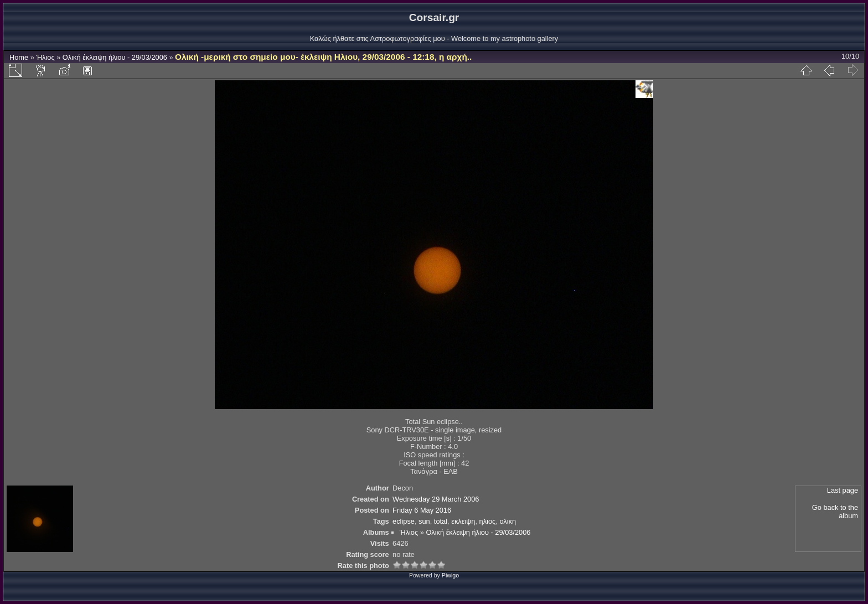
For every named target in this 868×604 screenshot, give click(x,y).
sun (424, 521)
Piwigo (450, 575)
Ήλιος (45, 57)
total (441, 521)
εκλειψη (463, 521)
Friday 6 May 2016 (422, 510)
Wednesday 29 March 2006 (436, 499)
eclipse (404, 521)
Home (19, 57)
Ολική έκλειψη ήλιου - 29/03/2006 (115, 57)
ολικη (508, 521)
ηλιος (488, 521)
